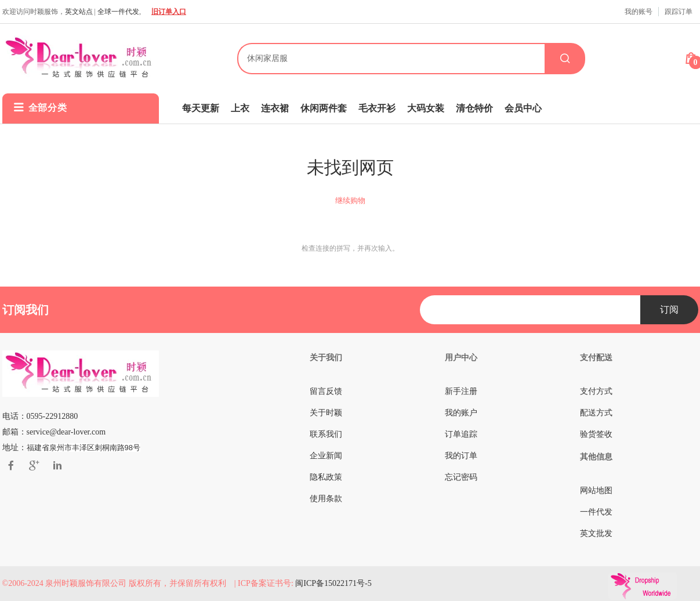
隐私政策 (326, 477)
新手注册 (461, 391)
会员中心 (523, 108)
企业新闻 (326, 456)
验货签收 (596, 434)
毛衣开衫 (377, 108)
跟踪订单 (679, 12)
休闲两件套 (324, 108)
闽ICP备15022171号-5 (333, 583)
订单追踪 (461, 434)
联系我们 (326, 434)
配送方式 (596, 413)
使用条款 (326, 499)
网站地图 (596, 490)
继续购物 (350, 200)
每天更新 (201, 108)
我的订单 (461, 456)
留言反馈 (326, 391)
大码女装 (426, 108)
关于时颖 (326, 413)
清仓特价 (474, 108)
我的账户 (461, 413)
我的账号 (639, 12)
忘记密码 (461, 477)
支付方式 (596, 391)
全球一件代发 (118, 12)
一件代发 (596, 512)
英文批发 (596, 533)
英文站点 (79, 12)
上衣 (240, 108)
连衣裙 (275, 108)
